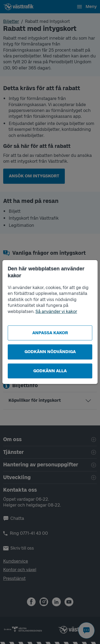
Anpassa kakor (50, 333)
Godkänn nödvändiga (50, 352)
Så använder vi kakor (56, 311)
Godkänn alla (50, 371)
